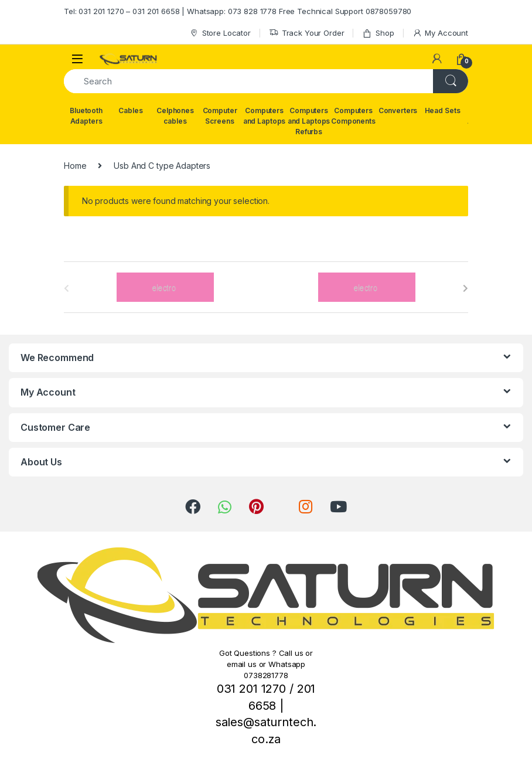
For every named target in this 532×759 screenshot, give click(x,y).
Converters (398, 110)
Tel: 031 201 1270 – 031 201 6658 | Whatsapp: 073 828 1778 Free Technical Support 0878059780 (238, 11)
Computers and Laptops (264, 116)
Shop (378, 33)
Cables (130, 110)
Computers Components (353, 116)
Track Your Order (307, 33)
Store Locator (220, 33)
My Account (440, 33)
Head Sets (443, 110)
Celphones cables (175, 116)
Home (75, 166)
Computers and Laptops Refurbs (309, 121)
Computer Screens (220, 116)
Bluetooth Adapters (86, 116)
